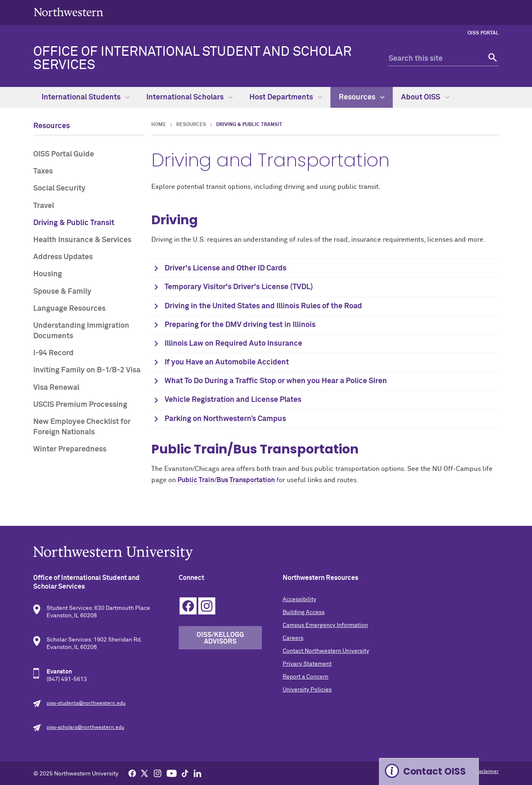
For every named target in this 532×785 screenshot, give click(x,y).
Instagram (207, 606)
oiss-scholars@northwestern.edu (85, 728)
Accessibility (299, 599)
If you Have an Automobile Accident (227, 362)
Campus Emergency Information (325, 625)
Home (159, 125)
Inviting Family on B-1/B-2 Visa (87, 370)
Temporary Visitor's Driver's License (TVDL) (239, 287)
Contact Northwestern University (326, 651)
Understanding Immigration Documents (81, 331)
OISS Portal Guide (64, 154)
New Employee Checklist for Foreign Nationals (82, 427)
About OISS (425, 97)
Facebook (188, 606)
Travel (44, 206)
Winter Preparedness (70, 449)
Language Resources (69, 309)
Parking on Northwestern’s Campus (226, 419)
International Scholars (190, 97)
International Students (86, 97)
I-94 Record (53, 353)
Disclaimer (486, 772)
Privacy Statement (307, 664)
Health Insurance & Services (82, 240)
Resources (362, 97)
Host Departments (286, 97)
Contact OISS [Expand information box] (435, 771)
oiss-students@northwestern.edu (86, 703)
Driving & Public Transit (74, 223)
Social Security (59, 188)
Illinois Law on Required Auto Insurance (233, 344)
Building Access (304, 612)
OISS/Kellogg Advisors (220, 638)
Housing (48, 274)
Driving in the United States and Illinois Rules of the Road (263, 306)
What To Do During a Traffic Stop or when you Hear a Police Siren (277, 381)
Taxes (43, 171)
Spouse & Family (62, 292)
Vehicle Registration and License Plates (234, 400)
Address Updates (63, 257)
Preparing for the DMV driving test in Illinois (240, 325)
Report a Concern (305, 677)
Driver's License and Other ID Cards (225, 268)
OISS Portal (483, 33)
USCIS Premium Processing (80, 405)
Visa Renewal (56, 388)
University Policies (307, 690)
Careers (293, 638)
